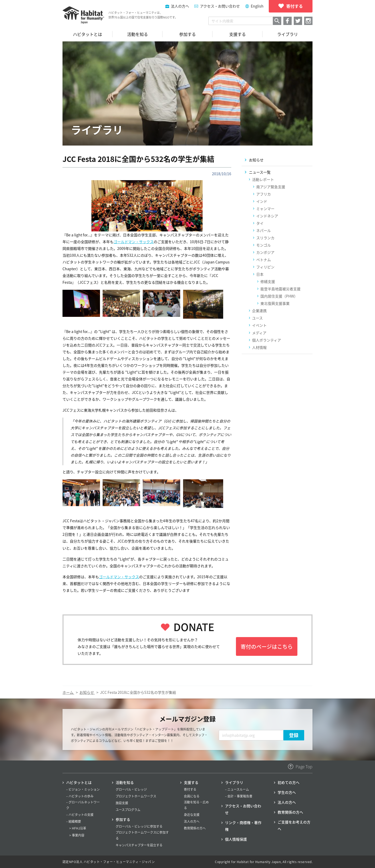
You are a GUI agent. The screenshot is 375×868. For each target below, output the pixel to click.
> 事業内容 (77, 835)
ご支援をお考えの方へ (294, 825)
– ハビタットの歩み (80, 796)
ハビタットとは (79, 782)
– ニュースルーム (237, 789)
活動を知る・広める (196, 805)
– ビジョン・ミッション (83, 789)
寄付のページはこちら (267, 647)
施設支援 (122, 803)
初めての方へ (289, 782)
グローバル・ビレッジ (131, 789)
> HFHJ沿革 (78, 828)
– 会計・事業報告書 (239, 796)
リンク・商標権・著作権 (243, 826)
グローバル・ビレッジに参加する (139, 826)
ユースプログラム (128, 810)
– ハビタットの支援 (80, 815)
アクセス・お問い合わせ (220, 6)
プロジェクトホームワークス (136, 796)
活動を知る (125, 782)
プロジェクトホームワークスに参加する (142, 835)
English (257, 6)
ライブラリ (234, 782)
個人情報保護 (236, 839)
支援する (191, 782)
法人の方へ (192, 821)
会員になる (192, 796)
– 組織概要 (74, 821)
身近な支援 (192, 815)
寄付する (190, 789)
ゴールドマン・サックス (134, 242)
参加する (123, 819)
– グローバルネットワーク (83, 805)
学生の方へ (287, 792)
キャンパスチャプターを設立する (139, 845)
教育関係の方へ (195, 828)
